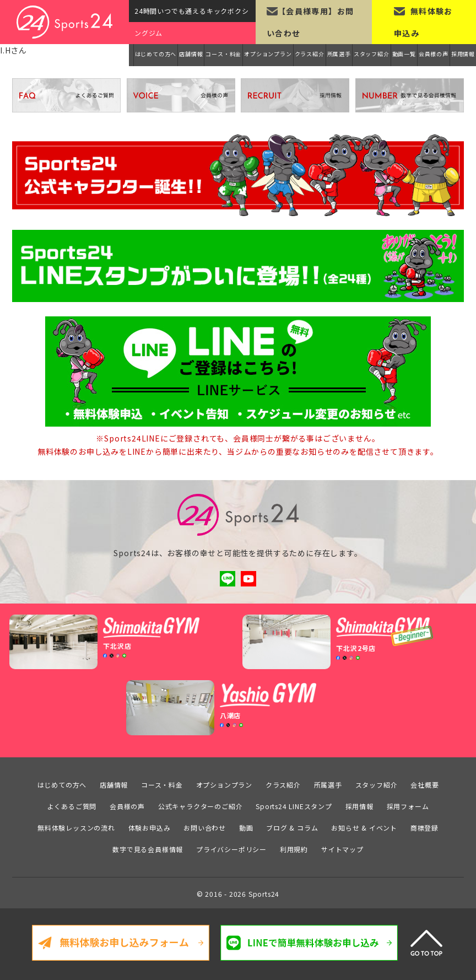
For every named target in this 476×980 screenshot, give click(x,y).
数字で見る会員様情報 (148, 847)
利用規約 (294, 847)
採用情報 (463, 54)
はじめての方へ (156, 54)
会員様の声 (434, 54)
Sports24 (264, 891)
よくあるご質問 (72, 804)
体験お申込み (150, 825)
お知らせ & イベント (364, 825)
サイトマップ (342, 847)
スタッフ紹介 (372, 54)
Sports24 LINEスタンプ (294, 804)
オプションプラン (268, 54)
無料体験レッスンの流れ (76, 825)
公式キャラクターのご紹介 (201, 804)
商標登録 (424, 825)
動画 (246, 825)
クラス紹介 (310, 54)
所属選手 (339, 54)
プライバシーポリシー (231, 847)
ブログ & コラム (292, 825)
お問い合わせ (205, 825)
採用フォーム (408, 804)
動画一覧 (404, 54)
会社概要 (424, 782)
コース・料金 (223, 54)
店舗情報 (191, 54)
